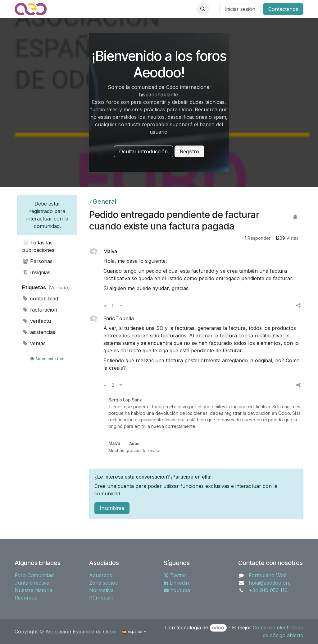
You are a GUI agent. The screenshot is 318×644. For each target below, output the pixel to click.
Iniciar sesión (240, 9)
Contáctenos (283, 9)
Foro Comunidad (34, 575)
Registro (189, 151)
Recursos (26, 598)
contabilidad (40, 299)
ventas (34, 343)
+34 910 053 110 (268, 590)
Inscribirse (112, 508)
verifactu (36, 321)
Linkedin (176, 583)
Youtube (177, 590)
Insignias (36, 272)
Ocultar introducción (143, 151)
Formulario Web (268, 575)
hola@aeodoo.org (270, 583)
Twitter (175, 575)
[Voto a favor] (105, 305)
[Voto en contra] (121, 305)
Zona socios (103, 583)
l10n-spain (101, 598)
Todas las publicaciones (38, 246)
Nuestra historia (33, 590)
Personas (37, 261)
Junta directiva (32, 583)
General (103, 202)
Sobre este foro (47, 359)
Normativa (101, 590)
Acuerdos (101, 575)
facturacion (40, 310)
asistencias (39, 332)
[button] (203, 9)
